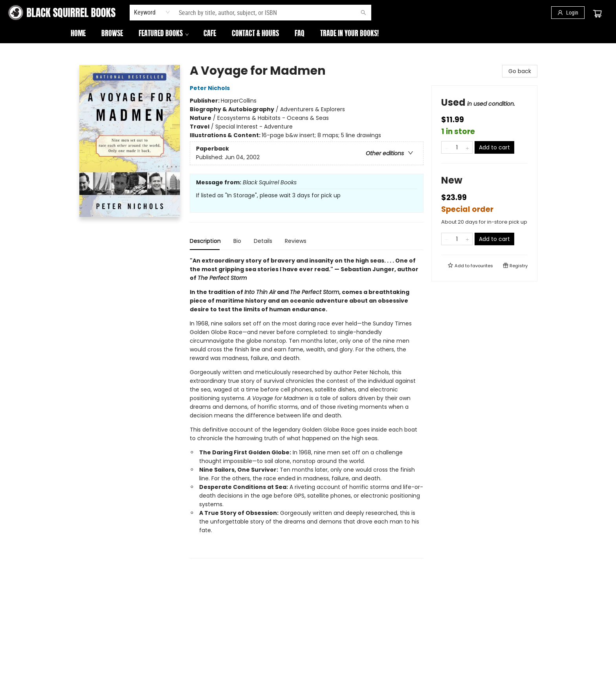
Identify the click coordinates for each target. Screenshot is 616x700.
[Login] (568, 13)
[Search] (363, 13)
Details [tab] (263, 241)
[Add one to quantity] (467, 147)
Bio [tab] (237, 241)
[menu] (308, 34)
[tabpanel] (307, 407)
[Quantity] (457, 147)
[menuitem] (78, 34)
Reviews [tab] (296, 241)
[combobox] (152, 12)
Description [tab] (205, 241)
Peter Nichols (211, 88)
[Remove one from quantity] (446, 147)
